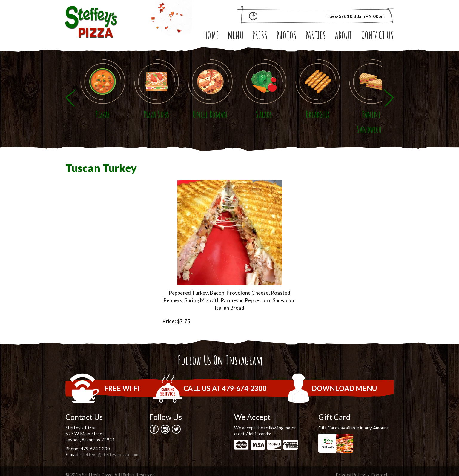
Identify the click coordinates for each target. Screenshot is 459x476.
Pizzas (106, 122)
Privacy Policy (350, 467)
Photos (287, 36)
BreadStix (353, 122)
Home (211, 36)
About (344, 36)
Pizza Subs (168, 122)
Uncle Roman (229, 122)
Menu (236, 36)
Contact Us (377, 36)
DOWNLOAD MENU (344, 381)
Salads (291, 122)
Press (260, 36)
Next (389, 94)
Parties (316, 36)
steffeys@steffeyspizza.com (109, 447)
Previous (70, 94)
